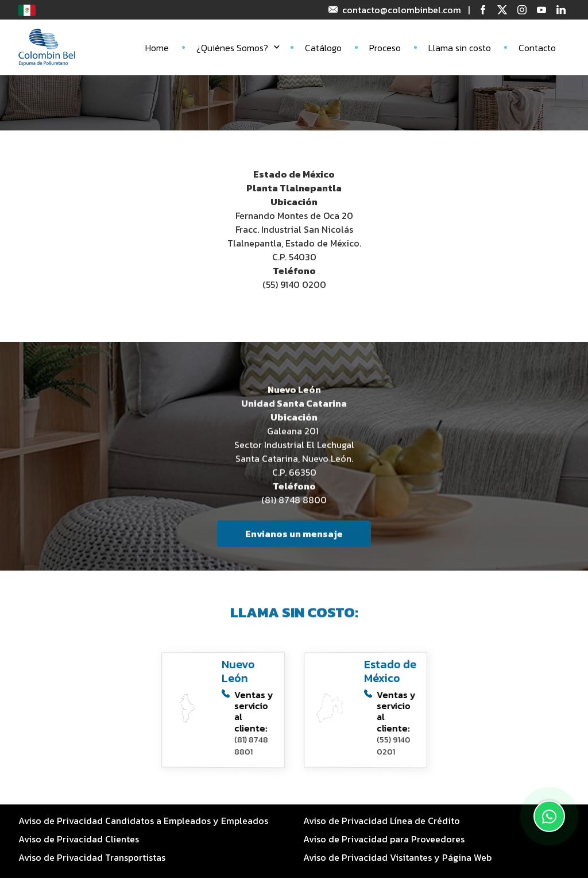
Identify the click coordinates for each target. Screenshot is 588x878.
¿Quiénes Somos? (238, 48)
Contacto (537, 48)
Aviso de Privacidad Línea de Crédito (382, 821)
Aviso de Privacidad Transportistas (92, 857)
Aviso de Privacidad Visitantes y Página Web (397, 857)
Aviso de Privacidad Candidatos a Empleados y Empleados (143, 821)
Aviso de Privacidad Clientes (79, 839)
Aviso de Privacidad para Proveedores (384, 839)
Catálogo (323, 48)
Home (157, 48)
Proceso (385, 48)
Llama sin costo (460, 48)
